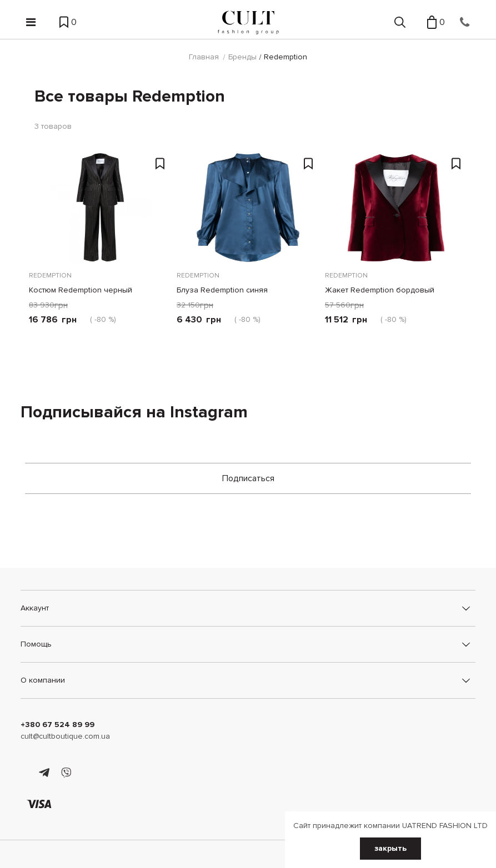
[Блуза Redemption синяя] (248, 208)
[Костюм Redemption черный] (100, 208)
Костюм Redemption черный (81, 290)
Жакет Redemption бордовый (380, 290)
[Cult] (248, 22)
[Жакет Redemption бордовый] (396, 208)
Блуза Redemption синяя (222, 290)
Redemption (50, 276)
